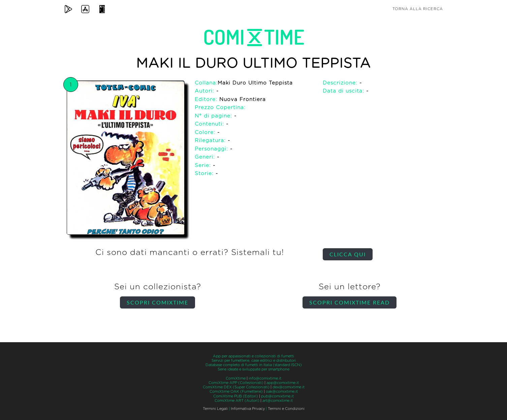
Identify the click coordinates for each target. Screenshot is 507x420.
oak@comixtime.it (282, 392)
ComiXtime (236, 378)
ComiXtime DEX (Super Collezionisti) (236, 387)
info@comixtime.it (265, 378)
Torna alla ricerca (418, 9)
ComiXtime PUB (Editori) (236, 396)
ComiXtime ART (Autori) (237, 401)
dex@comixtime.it (289, 387)
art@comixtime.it (278, 401)
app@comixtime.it (283, 383)
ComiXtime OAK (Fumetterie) (236, 392)
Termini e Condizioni (286, 409)
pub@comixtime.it (277, 396)
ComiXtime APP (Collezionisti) (236, 383)
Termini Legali (215, 409)
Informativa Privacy (248, 409)
